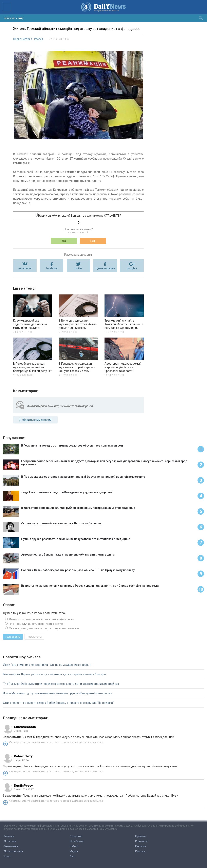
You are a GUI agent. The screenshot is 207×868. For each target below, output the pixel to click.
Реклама (140, 846)
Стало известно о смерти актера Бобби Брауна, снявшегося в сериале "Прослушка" (58, 703)
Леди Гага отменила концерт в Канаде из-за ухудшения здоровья (47, 665)
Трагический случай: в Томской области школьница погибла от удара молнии (124, 324)
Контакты (141, 841)
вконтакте (25, 268)
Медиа (74, 851)
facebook (52, 268)
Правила (141, 836)
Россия (39, 39)
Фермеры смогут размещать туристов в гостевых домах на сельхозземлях (56, 742)
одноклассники (105, 268)
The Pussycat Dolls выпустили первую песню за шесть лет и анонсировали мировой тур (61, 684)
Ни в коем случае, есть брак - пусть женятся (36, 624)
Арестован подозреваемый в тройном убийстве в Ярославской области (123, 367)
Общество (76, 836)
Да (64, 241)
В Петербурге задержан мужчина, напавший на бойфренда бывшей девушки (33, 367)
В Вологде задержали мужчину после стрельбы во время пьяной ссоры (78, 324)
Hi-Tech (74, 846)
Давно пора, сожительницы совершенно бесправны (41, 619)
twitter (78, 268)
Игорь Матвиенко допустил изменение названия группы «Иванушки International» (58, 693)
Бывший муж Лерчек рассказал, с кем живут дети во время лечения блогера (54, 674)
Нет (93, 241)
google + (132, 268)
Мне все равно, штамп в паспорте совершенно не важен (44, 628)
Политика (10, 841)
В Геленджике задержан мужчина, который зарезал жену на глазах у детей (77, 367)
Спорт (8, 856)
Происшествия (23, 39)
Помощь (140, 851)
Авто (73, 856)
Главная (9, 836)
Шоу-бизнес (77, 841)
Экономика (11, 846)
